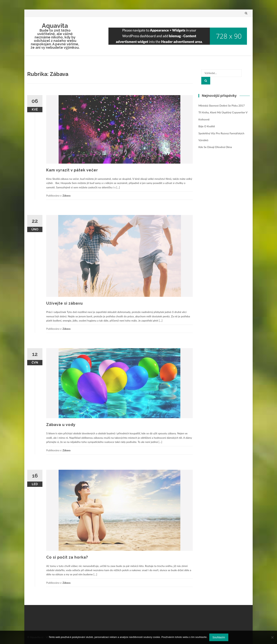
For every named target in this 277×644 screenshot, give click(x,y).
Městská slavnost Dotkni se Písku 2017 (222, 105)
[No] (272, 637)
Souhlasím (219, 637)
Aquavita (55, 26)
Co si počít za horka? (67, 557)
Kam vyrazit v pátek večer (72, 170)
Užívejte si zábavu (64, 303)
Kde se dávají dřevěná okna (215, 147)
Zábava (67, 196)
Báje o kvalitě (207, 126)
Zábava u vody (61, 425)
